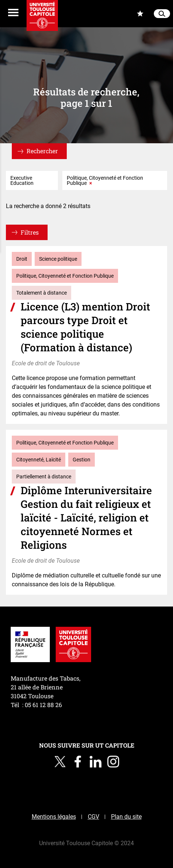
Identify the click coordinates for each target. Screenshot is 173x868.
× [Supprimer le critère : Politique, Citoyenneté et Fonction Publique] (91, 183)
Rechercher (42, 151)
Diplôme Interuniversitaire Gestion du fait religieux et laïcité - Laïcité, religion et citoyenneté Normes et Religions (86, 518)
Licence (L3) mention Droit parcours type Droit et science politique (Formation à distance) (85, 327)
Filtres (30, 232)
